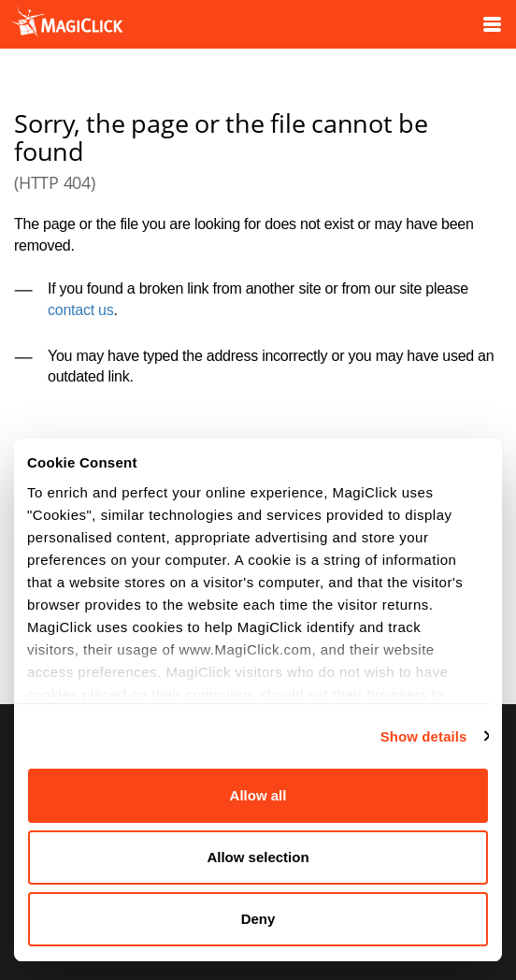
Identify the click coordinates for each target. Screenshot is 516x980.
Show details (424, 736)
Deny (258, 919)
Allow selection (258, 857)
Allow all (258, 795)
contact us (80, 310)
